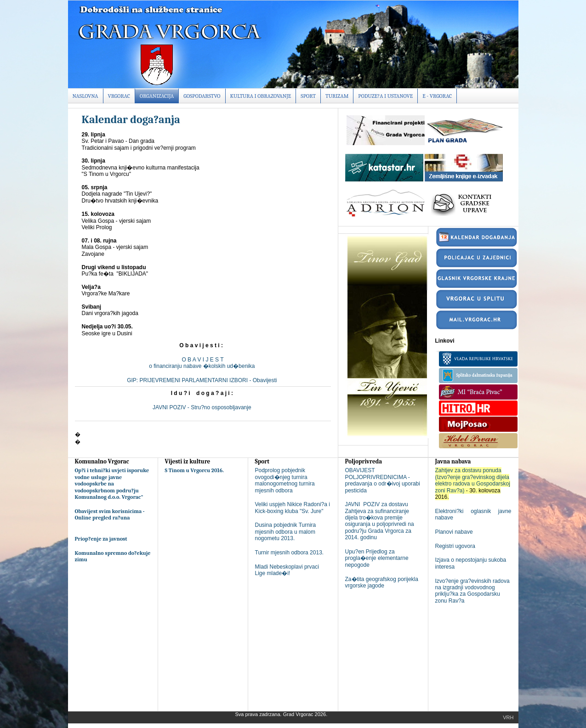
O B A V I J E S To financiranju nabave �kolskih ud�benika (202, 363)
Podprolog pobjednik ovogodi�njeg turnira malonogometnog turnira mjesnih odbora (285, 480)
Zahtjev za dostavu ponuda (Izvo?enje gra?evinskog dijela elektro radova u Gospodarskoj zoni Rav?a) (473, 480)
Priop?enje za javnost (101, 539)
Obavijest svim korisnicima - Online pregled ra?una (110, 514)
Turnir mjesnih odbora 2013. (290, 553)
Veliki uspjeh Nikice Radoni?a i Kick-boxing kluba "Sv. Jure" (293, 508)
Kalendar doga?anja (131, 119)
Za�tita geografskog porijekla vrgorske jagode (382, 582)
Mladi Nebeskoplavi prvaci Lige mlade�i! (287, 570)
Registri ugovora (455, 546)
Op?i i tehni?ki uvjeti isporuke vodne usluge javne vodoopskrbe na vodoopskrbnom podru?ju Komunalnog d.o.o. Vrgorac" (112, 484)
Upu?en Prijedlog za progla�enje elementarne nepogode (377, 558)
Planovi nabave (454, 532)
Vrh (508, 717)
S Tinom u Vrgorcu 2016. (195, 470)
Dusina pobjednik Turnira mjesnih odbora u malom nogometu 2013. (286, 532)
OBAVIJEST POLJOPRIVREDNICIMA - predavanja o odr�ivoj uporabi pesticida (383, 480)
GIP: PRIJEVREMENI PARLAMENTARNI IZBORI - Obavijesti (203, 380)
